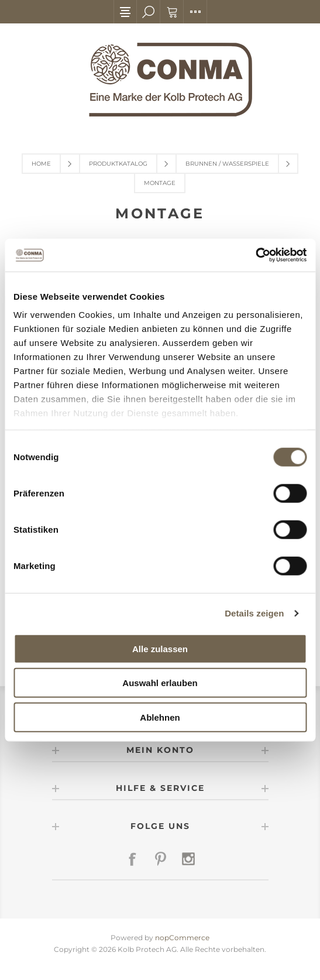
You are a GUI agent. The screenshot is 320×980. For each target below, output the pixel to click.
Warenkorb (172, 12)
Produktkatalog (118, 164)
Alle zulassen (160, 648)
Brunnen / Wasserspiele (227, 164)
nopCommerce (182, 938)
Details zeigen (254, 613)
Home (41, 164)
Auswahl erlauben (160, 683)
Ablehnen (160, 717)
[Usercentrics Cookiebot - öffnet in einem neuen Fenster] (255, 255)
